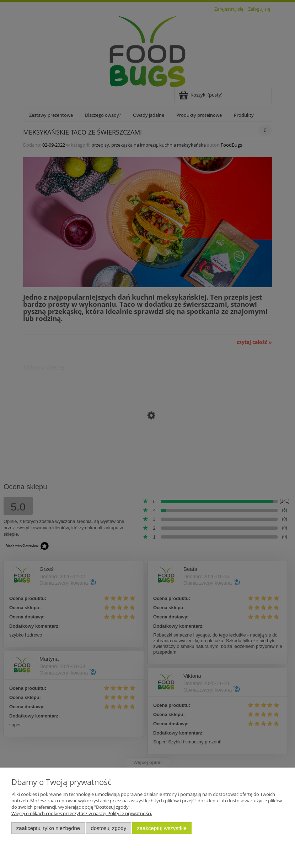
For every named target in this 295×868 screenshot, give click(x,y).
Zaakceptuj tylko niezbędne (48, 828)
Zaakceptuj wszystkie (162, 828)
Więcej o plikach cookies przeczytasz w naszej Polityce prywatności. (82, 813)
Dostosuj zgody (108, 828)
